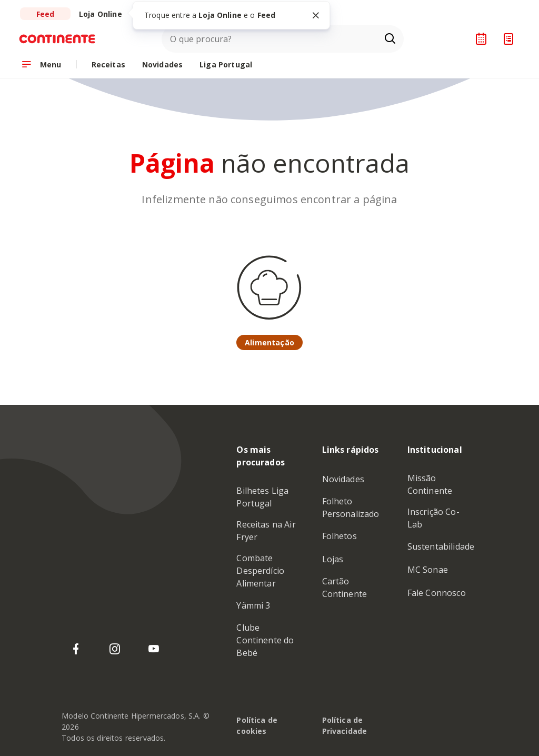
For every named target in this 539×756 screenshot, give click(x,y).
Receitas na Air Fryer (266, 531)
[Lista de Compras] (508, 39)
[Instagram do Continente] (115, 649)
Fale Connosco (437, 593)
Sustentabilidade (441, 546)
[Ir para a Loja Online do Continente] (101, 14)
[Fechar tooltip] (316, 15)
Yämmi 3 (253, 605)
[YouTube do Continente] (154, 649)
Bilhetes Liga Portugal (262, 497)
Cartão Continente (345, 588)
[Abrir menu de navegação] (41, 64)
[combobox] (283, 39)
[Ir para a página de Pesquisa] (390, 39)
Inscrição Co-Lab (433, 518)
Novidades (343, 479)
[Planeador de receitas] (481, 39)
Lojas (333, 559)
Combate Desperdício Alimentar (260, 571)
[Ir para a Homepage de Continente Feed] (62, 39)
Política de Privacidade (345, 725)
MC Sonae (428, 570)
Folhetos (340, 536)
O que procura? (201, 39)
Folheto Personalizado (351, 508)
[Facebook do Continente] (76, 649)
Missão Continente (430, 484)
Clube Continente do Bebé (265, 640)
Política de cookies (257, 725)
